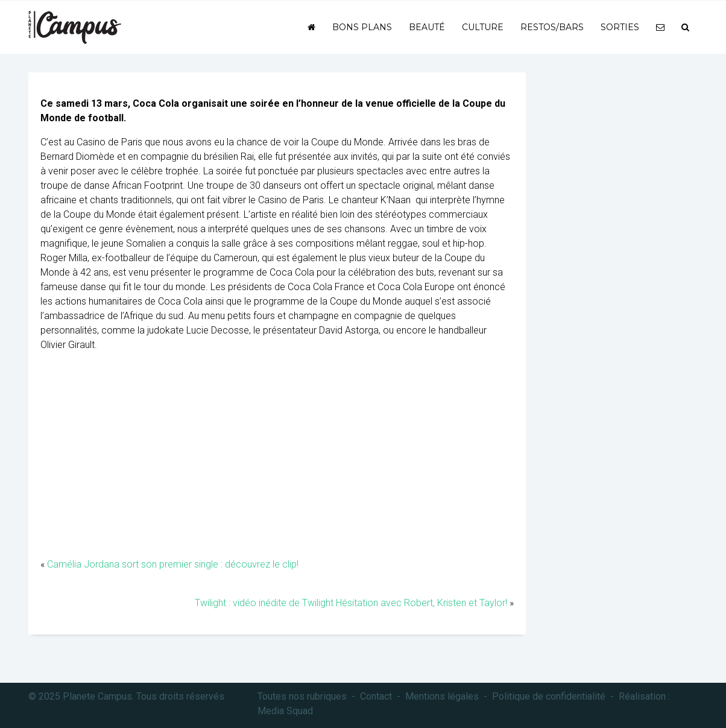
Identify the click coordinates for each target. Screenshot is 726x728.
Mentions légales (442, 696)
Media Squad (285, 711)
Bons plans (362, 27)
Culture (483, 27)
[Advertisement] (277, 461)
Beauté (427, 27)
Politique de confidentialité (549, 696)
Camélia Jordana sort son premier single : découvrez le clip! (173, 564)
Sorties (620, 27)
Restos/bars (552, 27)
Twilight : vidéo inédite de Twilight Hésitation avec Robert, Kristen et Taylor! (351, 603)
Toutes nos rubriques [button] (302, 696)
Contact (376, 696)
